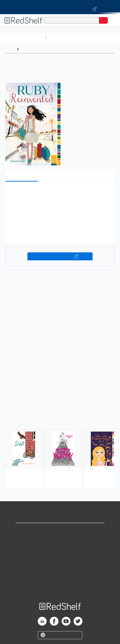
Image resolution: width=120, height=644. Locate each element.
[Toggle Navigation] (112, 20)
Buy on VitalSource (60, 256)
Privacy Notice (60, 550)
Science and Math (87, 38)
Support (60, 540)
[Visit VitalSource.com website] (60, 7)
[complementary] (60, 451)
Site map (60, 589)
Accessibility (60, 579)
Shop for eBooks (60, 530)
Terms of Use (60, 559)
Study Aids (60, 38)
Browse (27, 49)
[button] (59, 192)
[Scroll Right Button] (116, 459)
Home (10, 49)
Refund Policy (60, 569)
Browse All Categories (23, 38)
